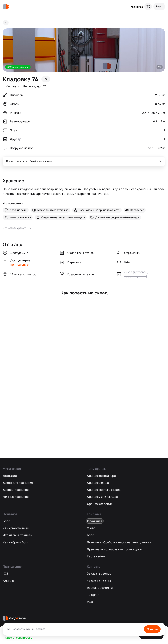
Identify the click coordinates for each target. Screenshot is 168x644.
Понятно (152, 629)
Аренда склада (98, 483)
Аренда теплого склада (104, 490)
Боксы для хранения (18, 483)
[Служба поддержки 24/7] (148, 7)
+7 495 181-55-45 (99, 581)
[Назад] (6, 23)
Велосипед (137, 210)
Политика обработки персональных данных (119, 542)
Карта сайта (96, 556)
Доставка (10, 476)
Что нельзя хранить (17, 535)
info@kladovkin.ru (100, 588)
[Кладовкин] (6, 7)
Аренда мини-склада (102, 497)
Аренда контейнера (101, 476)
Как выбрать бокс (16, 542)
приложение (19, 265)
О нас (91, 528)
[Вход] (159, 7)
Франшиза (136, 7)
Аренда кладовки (99, 504)
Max (90, 602)
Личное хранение (16, 497)
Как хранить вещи (16, 528)
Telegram (94, 595)
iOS (5, 573)
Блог (6, 521)
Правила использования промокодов (114, 549)
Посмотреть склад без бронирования (29, 161)
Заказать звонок (99, 573)
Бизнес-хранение (16, 490)
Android (8, 581)
